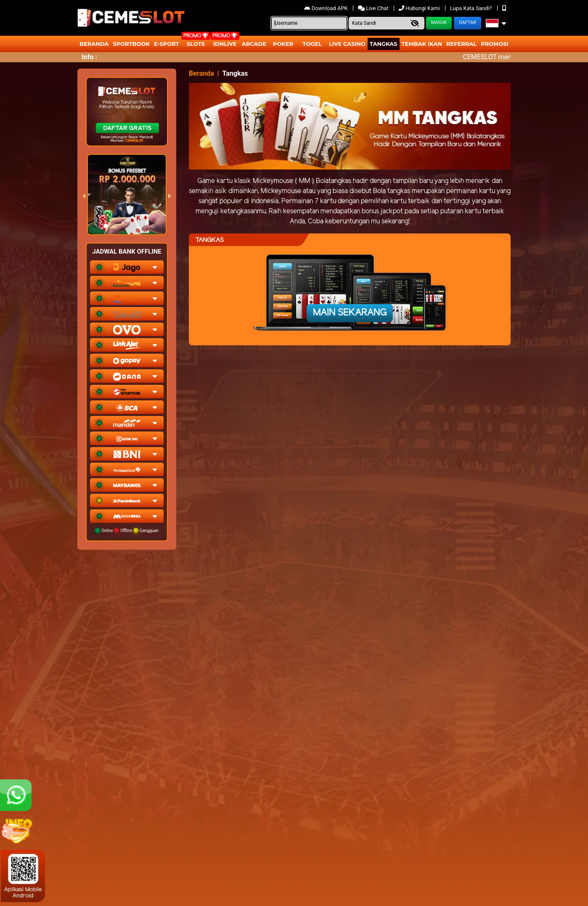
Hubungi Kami (420, 8)
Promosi (495, 44)
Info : (89, 57)
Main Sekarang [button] (350, 313)
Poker (283, 44)
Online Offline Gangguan (127, 530)
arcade (254, 44)
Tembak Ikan (422, 44)
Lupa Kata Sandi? (472, 8)
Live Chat (374, 8)
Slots (196, 44)
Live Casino (347, 44)
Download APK (327, 8)
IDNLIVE (225, 44)
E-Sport (167, 44)
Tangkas (384, 44)
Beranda (94, 44)
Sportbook (131, 44)
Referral (461, 44)
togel (312, 44)
